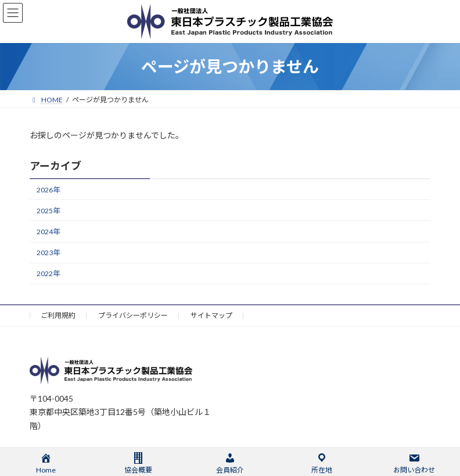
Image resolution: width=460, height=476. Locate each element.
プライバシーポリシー (133, 315)
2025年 (48, 211)
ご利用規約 (58, 315)
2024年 (48, 232)
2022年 (48, 273)
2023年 (48, 253)
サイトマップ (211, 315)
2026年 (48, 190)
